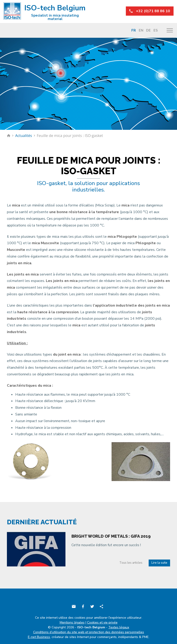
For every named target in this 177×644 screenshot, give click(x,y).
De (148, 30)
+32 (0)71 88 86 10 (150, 11)
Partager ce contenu (101, 606)
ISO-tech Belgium (44, 12)
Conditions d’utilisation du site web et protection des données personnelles (89, 632)
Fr (134, 30)
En (141, 30)
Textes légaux (119, 627)
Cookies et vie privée (102, 622)
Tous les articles (131, 563)
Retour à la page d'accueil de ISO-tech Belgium (9, 136)
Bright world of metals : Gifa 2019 (111, 536)
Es (156, 30)
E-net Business (39, 637)
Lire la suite (159, 563)
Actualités (24, 136)
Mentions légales (72, 622)
